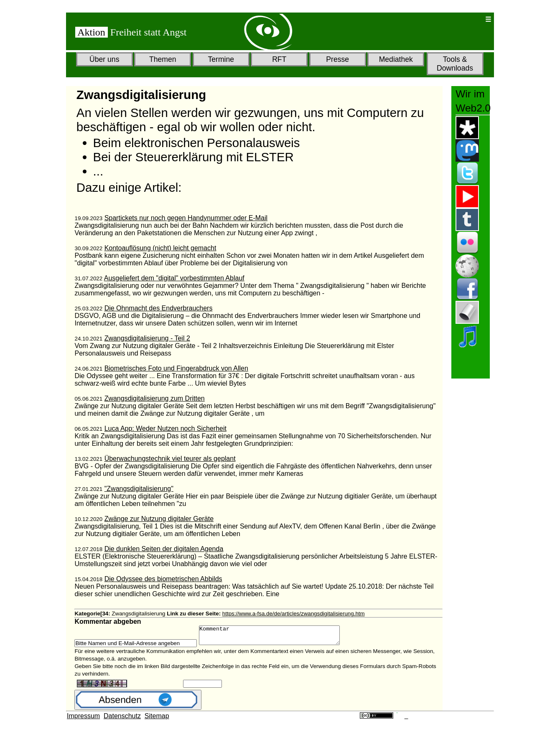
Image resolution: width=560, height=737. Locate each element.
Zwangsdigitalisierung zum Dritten (155, 398)
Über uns (104, 59)
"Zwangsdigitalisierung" (139, 489)
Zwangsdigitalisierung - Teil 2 (147, 338)
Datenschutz (122, 720)
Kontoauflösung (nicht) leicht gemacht (160, 248)
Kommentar (278, 637)
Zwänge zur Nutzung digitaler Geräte (159, 519)
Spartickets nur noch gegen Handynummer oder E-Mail (186, 218)
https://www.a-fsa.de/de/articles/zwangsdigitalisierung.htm (294, 614)
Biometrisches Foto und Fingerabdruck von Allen (176, 368)
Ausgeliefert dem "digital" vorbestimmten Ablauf (174, 278)
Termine (221, 59)
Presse (337, 59)
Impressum (83, 720)
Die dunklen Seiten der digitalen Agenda (164, 549)
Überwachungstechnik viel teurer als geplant (170, 459)
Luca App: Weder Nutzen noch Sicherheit (165, 428)
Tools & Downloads (455, 64)
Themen (163, 59)
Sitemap (157, 720)
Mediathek (396, 59)
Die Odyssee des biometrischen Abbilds (163, 579)
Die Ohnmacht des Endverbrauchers (159, 308)
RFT (279, 59)
